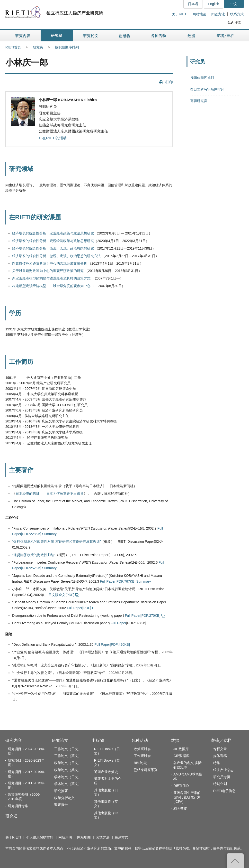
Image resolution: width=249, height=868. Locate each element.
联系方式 (237, 14)
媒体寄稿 (220, 756)
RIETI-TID (181, 786)
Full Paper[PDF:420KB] (112, 644)
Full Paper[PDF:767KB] (118, 581)
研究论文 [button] (91, 36)
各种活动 (140, 741)
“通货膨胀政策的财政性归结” (34, 555)
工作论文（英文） (68, 756)
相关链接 (180, 809)
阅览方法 (218, 14)
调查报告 (61, 805)
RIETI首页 (13, 47)
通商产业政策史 (106, 772)
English (213, 4)
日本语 (193, 4)
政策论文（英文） (68, 770)
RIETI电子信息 (224, 791)
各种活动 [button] (158, 36)
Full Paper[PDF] (81, 608)
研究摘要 (61, 791)
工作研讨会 (142, 756)
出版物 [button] (124, 36)
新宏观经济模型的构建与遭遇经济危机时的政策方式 (51, 278)
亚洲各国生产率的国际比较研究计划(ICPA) (187, 797)
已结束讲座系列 (146, 770)
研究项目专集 (18, 806)
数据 (175, 741)
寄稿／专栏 (221, 741)
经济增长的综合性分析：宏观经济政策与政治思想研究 (53, 233)
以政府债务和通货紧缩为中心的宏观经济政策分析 (50, 263)
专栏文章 (220, 749)
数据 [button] (192, 36)
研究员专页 (222, 777)
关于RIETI (180, 14)
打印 (169, 82)
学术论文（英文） (68, 784)
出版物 (98, 741)
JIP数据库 (181, 749)
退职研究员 (199, 101)
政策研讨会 (142, 749)
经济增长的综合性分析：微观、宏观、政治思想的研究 (53, 248)
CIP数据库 (181, 756)
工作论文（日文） (68, 749)
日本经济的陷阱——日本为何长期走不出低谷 (50, 494)
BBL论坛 (140, 763)
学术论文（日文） (68, 777)
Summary (49, 534)
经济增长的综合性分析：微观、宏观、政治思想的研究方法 (56, 256)
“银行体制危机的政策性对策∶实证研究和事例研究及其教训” (56, 541)
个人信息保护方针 (40, 837)
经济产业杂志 (223, 770)
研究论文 (60, 741)
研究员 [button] (57, 36)
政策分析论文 (64, 798)
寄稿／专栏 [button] (225, 36)
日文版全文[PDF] (64, 595)
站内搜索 (234, 23)
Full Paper (118, 623)
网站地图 (199, 14)
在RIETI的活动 (54, 138)
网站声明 (65, 837)
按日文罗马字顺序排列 (207, 89)
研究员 (38, 47)
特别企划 (220, 784)
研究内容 (14, 741)
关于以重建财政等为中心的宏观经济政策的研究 (48, 271)
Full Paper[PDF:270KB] (145, 616)
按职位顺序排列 (67, 47)
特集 (217, 763)
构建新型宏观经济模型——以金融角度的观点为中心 (51, 286)
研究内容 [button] (23, 36)
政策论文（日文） (68, 763)
